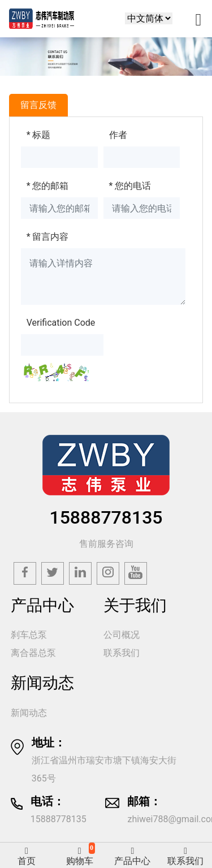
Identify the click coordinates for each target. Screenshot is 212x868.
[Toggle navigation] (198, 19)
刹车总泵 (29, 635)
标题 (39, 135)
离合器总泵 (33, 653)
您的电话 (130, 186)
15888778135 (106, 517)
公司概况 (122, 635)
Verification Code (61, 323)
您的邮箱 (48, 186)
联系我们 (122, 653)
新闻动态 (29, 713)
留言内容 (48, 237)
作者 (118, 135)
